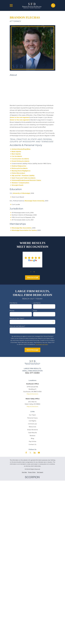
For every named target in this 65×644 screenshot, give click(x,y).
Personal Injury (32, 418)
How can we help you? (17, 326)
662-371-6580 (32, 373)
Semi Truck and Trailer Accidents (24, 178)
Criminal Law (32, 424)
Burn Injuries (16, 154)
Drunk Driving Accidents (21, 161)
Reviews (32, 436)
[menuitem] (24, 472)
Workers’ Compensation (20, 183)
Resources (32, 427)
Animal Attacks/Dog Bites (21, 149)
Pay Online (32, 441)
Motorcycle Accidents (20, 168)
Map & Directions (32, 394)
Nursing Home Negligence (21, 171)
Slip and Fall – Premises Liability (23, 176)
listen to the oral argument (20, 117)
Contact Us (32, 444)
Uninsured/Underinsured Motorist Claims (26, 180)
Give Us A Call (32, 278)
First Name (14, 303)
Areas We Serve (32, 430)
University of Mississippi (21, 193)
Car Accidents (17, 156)
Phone (12, 311)
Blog (32, 438)
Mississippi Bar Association (22, 228)
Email (35, 311)
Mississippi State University (34, 201)
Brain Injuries (16, 152)
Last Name (37, 303)
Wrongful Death (18, 185)
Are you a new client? (17, 318)
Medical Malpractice (19, 166)
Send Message (32, 350)
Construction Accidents (20, 159)
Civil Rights (32, 421)
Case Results (32, 433)
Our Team (32, 415)
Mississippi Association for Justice (24, 230)
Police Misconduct (18, 173)
